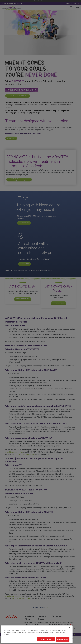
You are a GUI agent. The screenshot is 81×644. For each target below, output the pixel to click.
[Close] (69, 630)
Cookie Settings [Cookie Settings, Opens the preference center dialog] (46, 641)
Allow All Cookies (63, 641)
